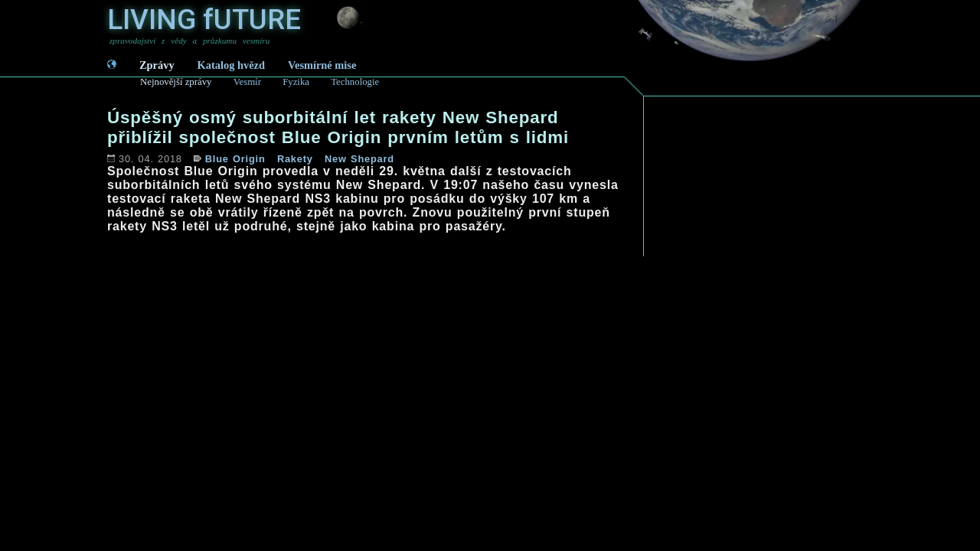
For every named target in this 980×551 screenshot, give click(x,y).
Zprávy (157, 65)
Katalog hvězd (231, 65)
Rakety (295, 159)
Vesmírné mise (322, 65)
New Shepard (359, 159)
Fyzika (296, 82)
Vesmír (247, 82)
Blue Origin (235, 159)
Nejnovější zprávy (176, 82)
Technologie (355, 82)
